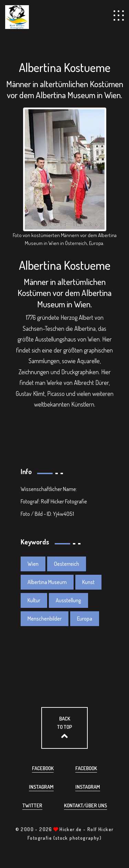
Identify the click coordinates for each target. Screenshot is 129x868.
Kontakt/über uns (85, 805)
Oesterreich (67, 564)
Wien (33, 564)
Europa (85, 619)
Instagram (41, 787)
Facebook (43, 768)
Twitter (32, 805)
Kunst (88, 582)
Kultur (34, 600)
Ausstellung (68, 600)
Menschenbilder (45, 619)
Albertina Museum (47, 582)
